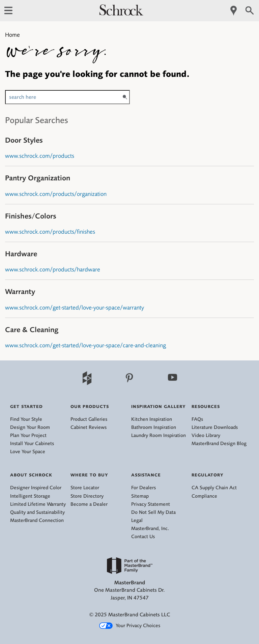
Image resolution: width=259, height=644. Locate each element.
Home (12, 35)
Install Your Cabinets (32, 444)
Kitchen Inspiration (152, 419)
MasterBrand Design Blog (219, 444)
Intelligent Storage (30, 496)
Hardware (21, 254)
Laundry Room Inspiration (159, 435)
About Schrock (31, 475)
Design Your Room (30, 427)
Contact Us (143, 537)
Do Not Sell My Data (153, 512)
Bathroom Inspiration (154, 427)
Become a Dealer (89, 504)
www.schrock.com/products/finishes (50, 232)
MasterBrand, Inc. (150, 529)
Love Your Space (28, 452)
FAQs (197, 419)
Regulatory (208, 475)
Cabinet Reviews (89, 427)
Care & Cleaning (32, 330)
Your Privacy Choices (130, 626)
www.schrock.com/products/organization (56, 194)
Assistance (146, 475)
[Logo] (121, 14)
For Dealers (143, 488)
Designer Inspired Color (36, 488)
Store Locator (85, 488)
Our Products (90, 406)
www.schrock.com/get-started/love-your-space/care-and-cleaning (85, 345)
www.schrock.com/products (40, 156)
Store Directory (87, 496)
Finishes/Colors (31, 216)
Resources (206, 406)
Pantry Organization (38, 178)
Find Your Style (26, 419)
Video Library (206, 435)
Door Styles (24, 140)
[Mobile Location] (234, 11)
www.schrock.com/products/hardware (53, 269)
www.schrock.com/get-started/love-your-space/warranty (75, 308)
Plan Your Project (28, 435)
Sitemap (140, 496)
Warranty (20, 291)
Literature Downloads (215, 427)
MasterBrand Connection (37, 520)
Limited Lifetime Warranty (38, 504)
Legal (137, 520)
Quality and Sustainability (37, 512)
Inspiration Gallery (159, 406)
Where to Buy (89, 475)
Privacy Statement (151, 504)
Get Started (26, 406)
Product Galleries (89, 419)
